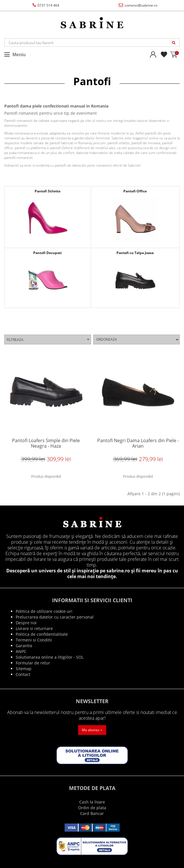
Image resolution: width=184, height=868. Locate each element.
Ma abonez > (92, 730)
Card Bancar (92, 813)
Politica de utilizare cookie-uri (44, 611)
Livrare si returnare (34, 628)
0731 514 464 (46, 5)
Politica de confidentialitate (42, 634)
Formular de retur (33, 663)
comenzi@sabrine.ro (138, 5)
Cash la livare (92, 802)
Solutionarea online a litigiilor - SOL (50, 657)
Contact (23, 674)
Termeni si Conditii (34, 640)
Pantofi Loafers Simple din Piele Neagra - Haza (46, 443)
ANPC (21, 651)
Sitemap (24, 669)
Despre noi (26, 623)
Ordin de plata (92, 808)
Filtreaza (48, 340)
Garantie (24, 646)
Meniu (15, 54)
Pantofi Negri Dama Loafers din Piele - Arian (138, 443)
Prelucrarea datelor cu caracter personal (55, 617)
